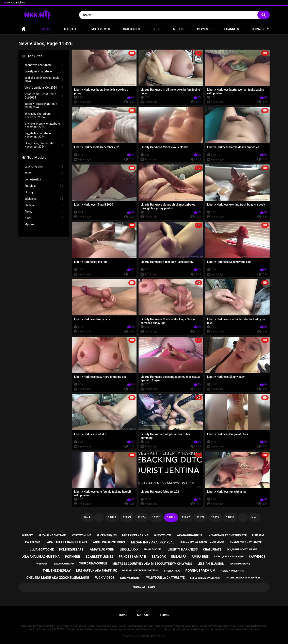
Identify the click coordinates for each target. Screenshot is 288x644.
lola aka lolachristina (41, 557)
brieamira (179, 557)
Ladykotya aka (44, 167)
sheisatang (172, 571)
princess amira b (132, 557)
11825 (156, 517)
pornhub (73, 557)
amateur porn (102, 549)
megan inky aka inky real (153, 542)
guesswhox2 (163, 535)
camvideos (257, 557)
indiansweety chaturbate (227, 535)
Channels (231, 29)
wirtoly (27, 535)
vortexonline (81, 535)
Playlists (204, 29)
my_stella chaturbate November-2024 (44, 135)
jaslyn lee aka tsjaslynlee (243, 578)
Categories (131, 29)
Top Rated (71, 29)
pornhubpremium (200, 571)
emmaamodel (153, 549)
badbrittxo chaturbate (44, 65)
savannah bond (64, 564)
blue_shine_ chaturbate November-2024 (44, 145)
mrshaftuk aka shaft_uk (97, 571)
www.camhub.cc (16, 3)
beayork (159, 557)
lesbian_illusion (211, 564)
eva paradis (33, 542)
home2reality (44, 180)
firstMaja (44, 186)
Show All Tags (144, 587)
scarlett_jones (99, 557)
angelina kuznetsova (109, 542)
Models (179, 29)
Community (260, 29)
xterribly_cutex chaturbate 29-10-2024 (44, 106)
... (99, 517)
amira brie (200, 557)
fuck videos (105, 578)
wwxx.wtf (140, 636)
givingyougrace (240, 564)
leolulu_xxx (129, 550)
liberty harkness (183, 549)
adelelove (44, 199)
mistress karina (135, 535)
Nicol (44, 218)
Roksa (44, 212)
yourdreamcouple (93, 563)
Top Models (37, 158)
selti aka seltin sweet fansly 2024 (44, 79)
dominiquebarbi (72, 550)
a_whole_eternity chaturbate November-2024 (44, 125)
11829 (215, 517)
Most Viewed (101, 29)
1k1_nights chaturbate (242, 550)
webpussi (42, 564)
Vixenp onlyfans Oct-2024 (44, 88)
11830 (230, 517)
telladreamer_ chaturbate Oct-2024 (44, 96)
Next (254, 517)
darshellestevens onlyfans (140, 571)
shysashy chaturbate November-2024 (44, 115)
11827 (186, 517)
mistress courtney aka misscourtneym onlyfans (152, 564)
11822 (112, 517)
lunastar (258, 535)
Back (87, 517)
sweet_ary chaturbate (229, 557)
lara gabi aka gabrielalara (67, 542)
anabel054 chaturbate (246, 542)
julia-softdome (42, 550)
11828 (201, 517)
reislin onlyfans (232, 571)
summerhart (131, 578)
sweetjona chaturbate (44, 72)
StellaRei (44, 205)
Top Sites (35, 56)
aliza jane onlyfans (52, 535)
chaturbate (212, 550)
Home (23, 29)
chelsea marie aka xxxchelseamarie (58, 578)
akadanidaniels (190, 535)
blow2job (44, 192)
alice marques (107, 535)
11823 (127, 517)
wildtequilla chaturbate (166, 578)
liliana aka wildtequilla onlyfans (202, 542)
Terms (164, 615)
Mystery (44, 224)
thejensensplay (57, 571)
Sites (156, 29)
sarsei (44, 173)
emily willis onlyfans (205, 578)
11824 (142, 517)
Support (143, 615)
